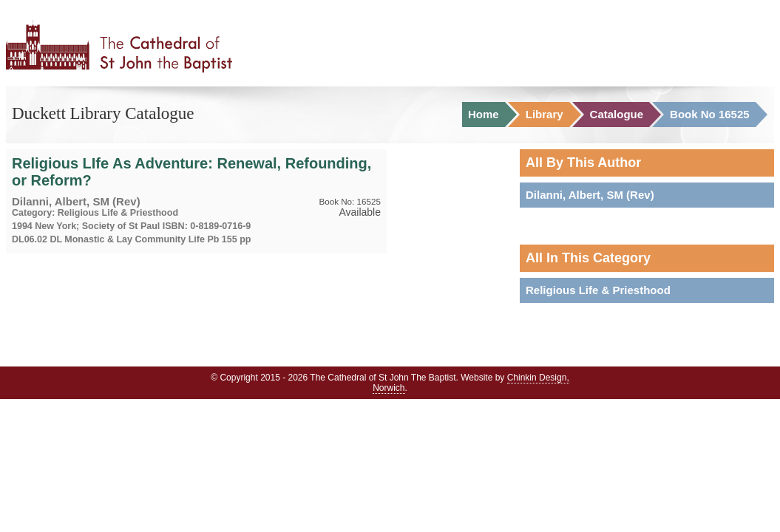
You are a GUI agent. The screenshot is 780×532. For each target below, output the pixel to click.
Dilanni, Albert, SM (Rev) (590, 195)
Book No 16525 (710, 115)
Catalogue (617, 115)
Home (484, 115)
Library (545, 115)
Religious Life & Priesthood (598, 290)
